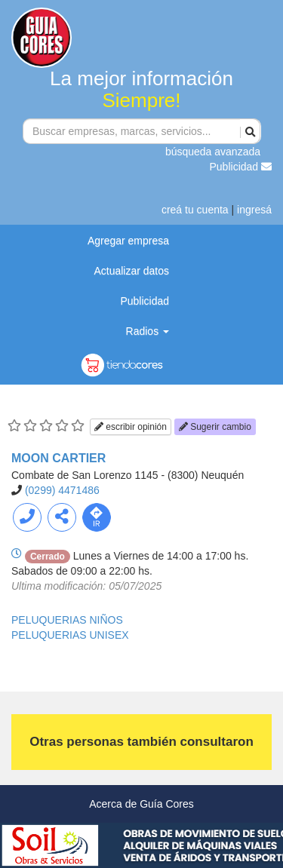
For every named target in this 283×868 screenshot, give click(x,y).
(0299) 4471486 (62, 490)
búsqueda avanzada (213, 152)
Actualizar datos (131, 271)
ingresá (254, 210)
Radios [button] (148, 331)
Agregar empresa (128, 241)
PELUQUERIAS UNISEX (70, 635)
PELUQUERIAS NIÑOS (67, 620)
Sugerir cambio (215, 427)
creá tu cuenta (195, 210)
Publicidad (241, 167)
